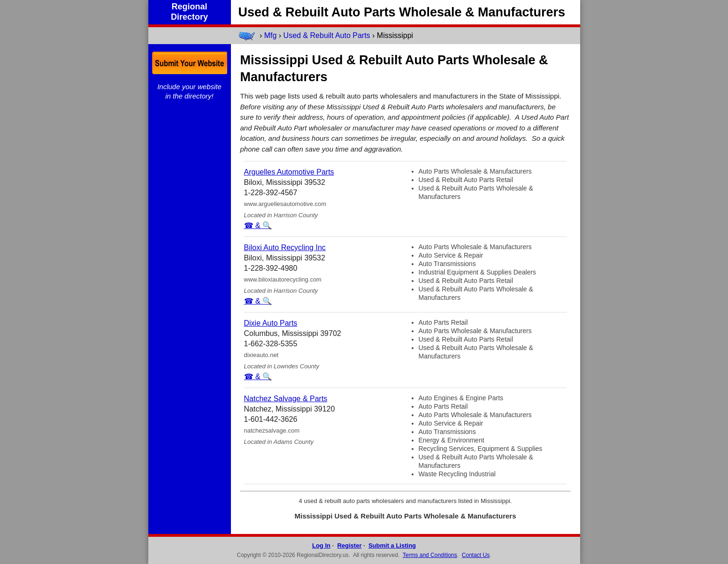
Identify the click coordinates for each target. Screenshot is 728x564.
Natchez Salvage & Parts (286, 399)
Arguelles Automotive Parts (289, 172)
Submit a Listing (392, 545)
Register (349, 545)
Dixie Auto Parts (271, 323)
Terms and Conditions (430, 555)
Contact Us (476, 555)
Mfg (271, 35)
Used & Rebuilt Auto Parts (327, 35)
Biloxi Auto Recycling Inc (285, 248)
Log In (321, 545)
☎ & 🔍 (258, 225)
